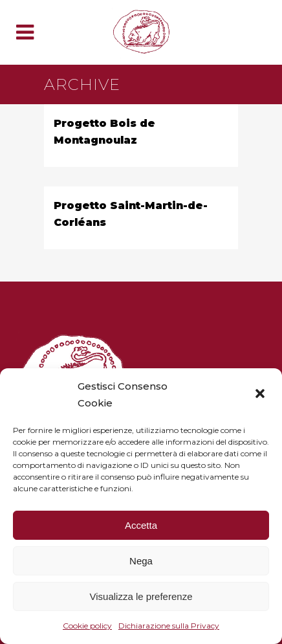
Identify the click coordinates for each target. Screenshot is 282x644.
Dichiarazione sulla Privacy (169, 626)
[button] (261, 395)
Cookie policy (87, 626)
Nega (141, 561)
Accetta (141, 525)
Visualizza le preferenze (141, 596)
